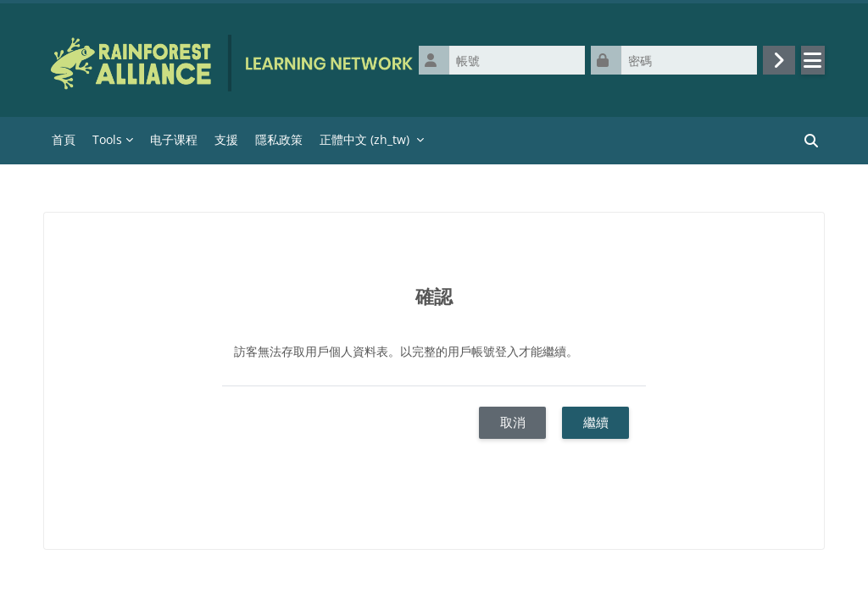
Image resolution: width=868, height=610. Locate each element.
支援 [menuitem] (226, 139)
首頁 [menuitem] (64, 139)
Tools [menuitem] (107, 139)
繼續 (596, 422)
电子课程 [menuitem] (174, 139)
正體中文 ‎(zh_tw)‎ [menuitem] (364, 139)
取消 (513, 422)
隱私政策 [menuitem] (279, 139)
